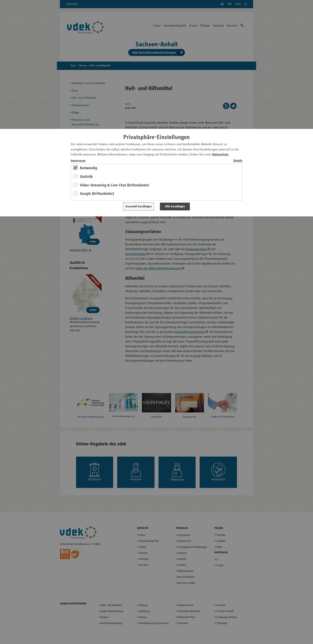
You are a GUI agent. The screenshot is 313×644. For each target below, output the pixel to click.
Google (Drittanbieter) (97, 194)
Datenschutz (220, 155)
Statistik (86, 177)
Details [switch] (238, 161)
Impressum (78, 161)
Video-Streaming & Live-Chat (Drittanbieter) (114, 185)
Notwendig (89, 168)
